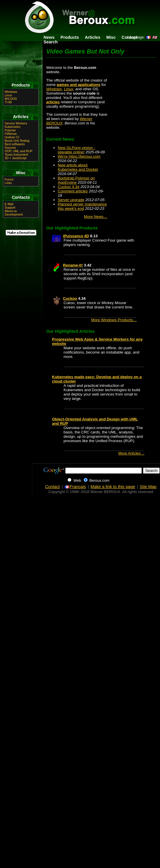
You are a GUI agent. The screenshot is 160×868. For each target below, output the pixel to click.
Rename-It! (73, 265)
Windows (54, 89)
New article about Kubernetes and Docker (78, 167)
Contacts (21, 197)
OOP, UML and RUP (19, 151)
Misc (111, 37)
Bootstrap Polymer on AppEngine (76, 180)
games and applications (78, 85)
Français (75, 487)
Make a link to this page (113, 487)
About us (11, 211)
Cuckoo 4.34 (69, 187)
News (49, 37)
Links (8, 183)
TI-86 (8, 102)
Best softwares (15, 144)
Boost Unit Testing (17, 141)
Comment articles (73, 191)
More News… (96, 217)
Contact (52, 487)
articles (53, 102)
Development (14, 214)
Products (70, 37)
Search (51, 42)
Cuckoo (70, 298)
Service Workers (16, 123)
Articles (93, 37)
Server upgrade (71, 200)
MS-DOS (11, 99)
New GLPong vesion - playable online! (77, 150)
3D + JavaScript (16, 158)
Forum (9, 179)
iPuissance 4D (76, 236)
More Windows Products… (114, 320)
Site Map (148, 487)
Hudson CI (12, 137)
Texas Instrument (16, 155)
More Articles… (131, 453)
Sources (10, 148)
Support (10, 207)
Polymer (10, 130)
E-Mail (9, 204)
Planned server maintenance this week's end (82, 206)
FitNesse (11, 134)
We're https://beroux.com (79, 156)
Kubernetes (13, 127)
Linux (68, 89)
